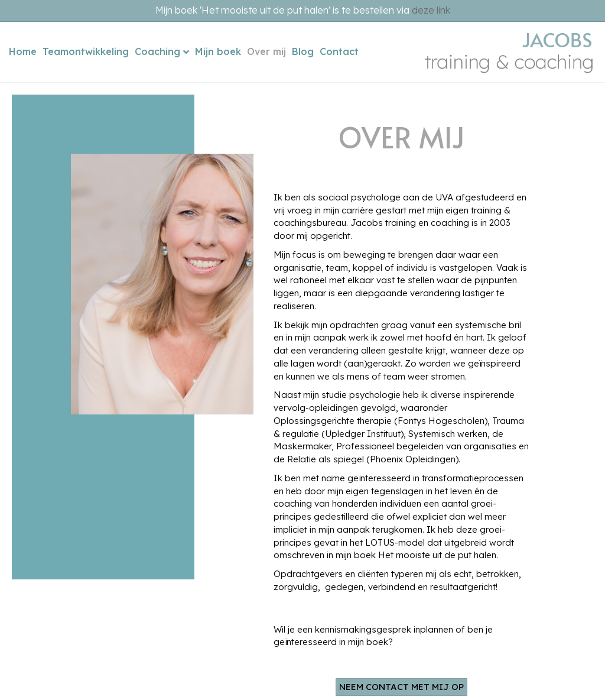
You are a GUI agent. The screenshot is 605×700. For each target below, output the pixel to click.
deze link (431, 10)
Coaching (157, 51)
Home (23, 51)
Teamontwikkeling (86, 51)
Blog (303, 51)
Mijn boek (218, 51)
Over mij (266, 51)
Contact (339, 51)
